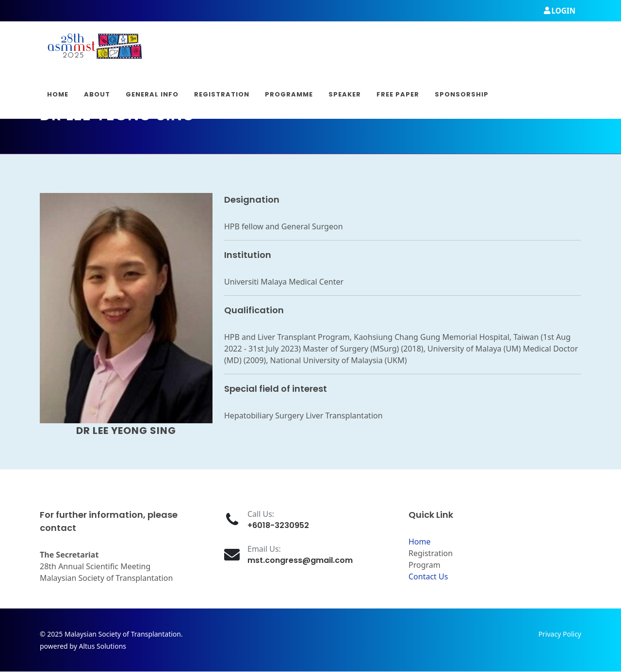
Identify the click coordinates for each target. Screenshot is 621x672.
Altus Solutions (102, 646)
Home (420, 542)
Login (560, 11)
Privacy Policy (560, 634)
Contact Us (428, 576)
